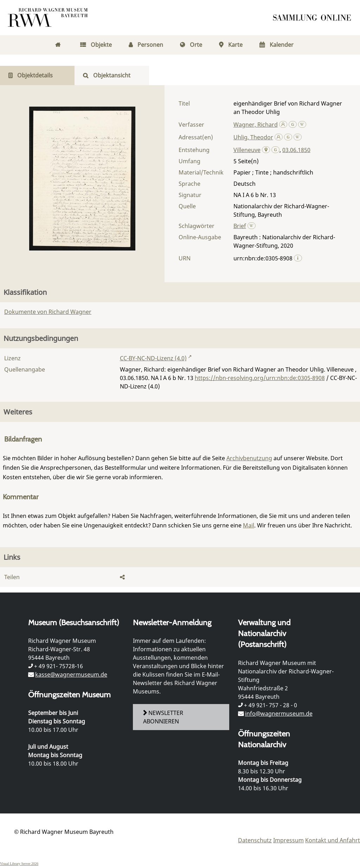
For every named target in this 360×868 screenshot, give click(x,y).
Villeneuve (247, 150)
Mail (249, 525)
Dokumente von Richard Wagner (48, 312)
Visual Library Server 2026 (19, 864)
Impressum (288, 840)
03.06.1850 (296, 150)
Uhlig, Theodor (253, 137)
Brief (240, 226)
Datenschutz (255, 840)
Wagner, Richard (256, 125)
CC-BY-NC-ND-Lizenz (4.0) (153, 358)
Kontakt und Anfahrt (333, 840)
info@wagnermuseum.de (279, 714)
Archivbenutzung (249, 458)
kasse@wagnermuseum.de (71, 674)
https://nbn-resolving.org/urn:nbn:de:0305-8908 (260, 378)
